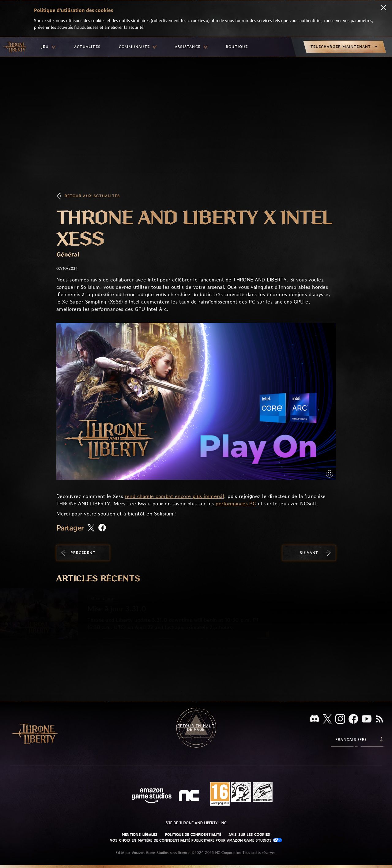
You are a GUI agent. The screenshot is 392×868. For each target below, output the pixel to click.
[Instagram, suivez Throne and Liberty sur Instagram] (340, 719)
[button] (196, 401)
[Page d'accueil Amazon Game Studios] (152, 796)
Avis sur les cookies (249, 835)
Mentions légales (140, 835)
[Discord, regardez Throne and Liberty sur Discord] (315, 719)
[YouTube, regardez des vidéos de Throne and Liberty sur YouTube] (367, 719)
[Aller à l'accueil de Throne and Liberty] (15, 47)
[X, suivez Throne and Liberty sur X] (327, 719)
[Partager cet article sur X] (91, 528)
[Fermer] (383, 8)
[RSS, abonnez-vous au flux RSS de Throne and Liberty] (379, 719)
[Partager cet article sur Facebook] (102, 528)
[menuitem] (48, 47)
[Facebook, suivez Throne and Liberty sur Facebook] (353, 719)
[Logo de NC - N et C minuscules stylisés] (190, 796)
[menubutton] (48, 47)
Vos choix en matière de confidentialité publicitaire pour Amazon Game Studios (196, 840)
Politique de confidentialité (193, 835)
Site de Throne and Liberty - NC (196, 823)
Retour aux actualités (92, 196)
